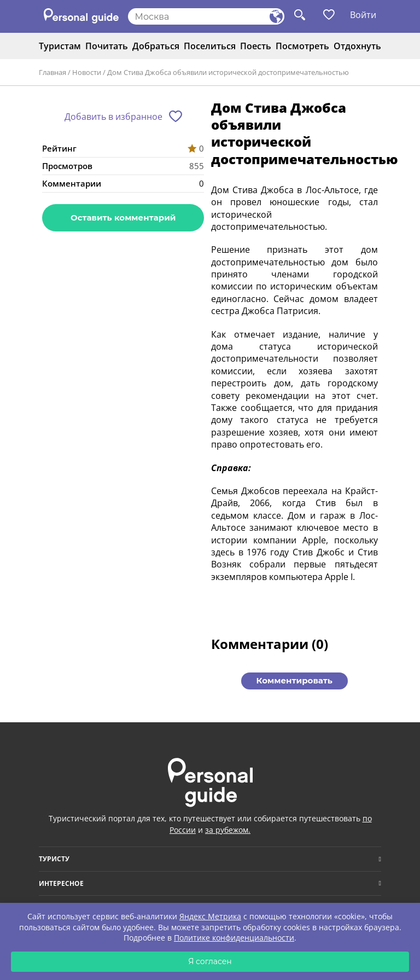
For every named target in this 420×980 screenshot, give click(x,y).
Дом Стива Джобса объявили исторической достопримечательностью (228, 72)
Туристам (60, 46)
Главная (52, 72)
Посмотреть (302, 46)
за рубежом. (228, 830)
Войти (363, 15)
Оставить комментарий (123, 218)
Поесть (256, 46)
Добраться (156, 46)
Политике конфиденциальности (234, 938)
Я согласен (210, 961)
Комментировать (294, 680)
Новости (87, 72)
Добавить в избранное (113, 117)
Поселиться (210, 46)
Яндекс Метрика (210, 916)
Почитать (107, 46)
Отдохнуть (357, 46)
